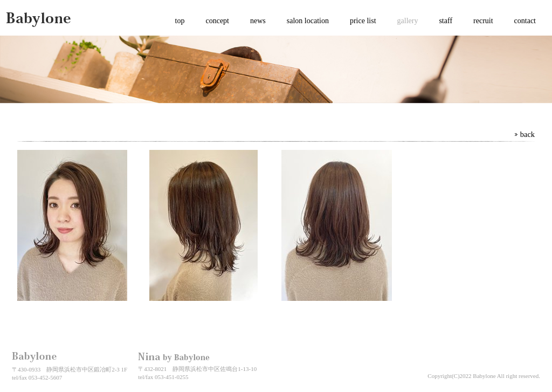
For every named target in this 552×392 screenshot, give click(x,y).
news (258, 21)
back (527, 134)
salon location (308, 21)
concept (217, 21)
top (180, 21)
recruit (483, 21)
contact (525, 21)
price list (363, 21)
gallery (408, 21)
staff (446, 21)
